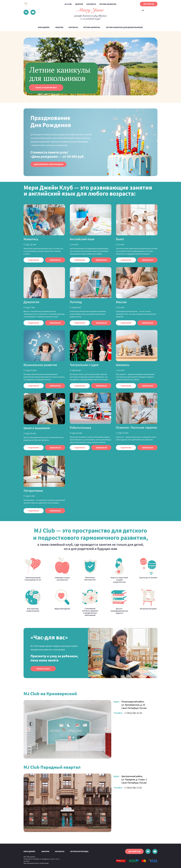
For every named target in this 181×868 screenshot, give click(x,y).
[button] (48, 164)
